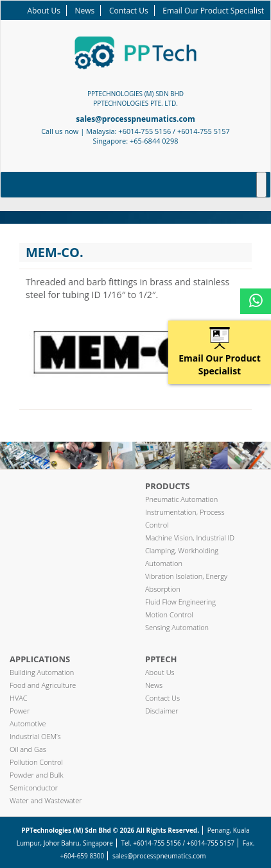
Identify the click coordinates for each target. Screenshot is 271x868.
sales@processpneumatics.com (135, 119)
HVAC (19, 698)
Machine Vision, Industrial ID (190, 538)
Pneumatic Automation (181, 499)
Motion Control (169, 614)
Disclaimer (162, 711)
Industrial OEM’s (35, 736)
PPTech (161, 659)
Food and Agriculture (43, 685)
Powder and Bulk (37, 775)
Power (20, 711)
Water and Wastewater (46, 800)
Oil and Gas (28, 749)
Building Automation (42, 672)
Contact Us (129, 11)
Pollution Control (36, 762)
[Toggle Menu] (261, 185)
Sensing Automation (177, 627)
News (85, 11)
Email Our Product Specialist (213, 11)
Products (168, 486)
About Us (44, 11)
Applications (40, 659)
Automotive (28, 723)
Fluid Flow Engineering (180, 602)
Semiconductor (34, 788)
